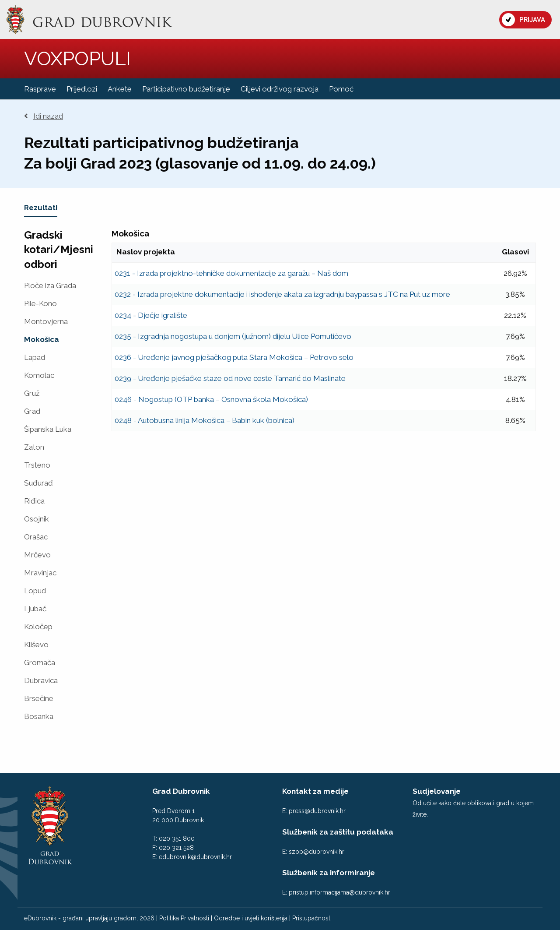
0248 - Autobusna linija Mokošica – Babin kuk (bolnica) (205, 420)
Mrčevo (37, 555)
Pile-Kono (40, 304)
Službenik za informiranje (329, 873)
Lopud (35, 591)
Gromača (40, 663)
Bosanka (39, 717)
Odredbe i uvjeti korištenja (251, 918)
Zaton (34, 447)
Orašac (36, 537)
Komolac (39, 375)
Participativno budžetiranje (186, 89)
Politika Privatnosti (184, 918)
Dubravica (41, 681)
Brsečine (39, 699)
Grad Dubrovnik (181, 791)
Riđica (34, 501)
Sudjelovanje (437, 791)
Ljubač (35, 609)
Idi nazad (44, 116)
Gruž (32, 393)
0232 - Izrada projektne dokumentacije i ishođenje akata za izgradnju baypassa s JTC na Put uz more (282, 294)
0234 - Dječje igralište (151, 315)
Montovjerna (46, 322)
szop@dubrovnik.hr (317, 852)
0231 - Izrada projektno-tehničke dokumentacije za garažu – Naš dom (231, 273)
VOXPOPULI (77, 58)
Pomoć (341, 89)
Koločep (38, 627)
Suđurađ (38, 483)
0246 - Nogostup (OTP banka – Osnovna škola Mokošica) (211, 399)
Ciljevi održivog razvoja (280, 89)
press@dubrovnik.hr (317, 811)
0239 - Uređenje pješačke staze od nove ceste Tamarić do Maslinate (230, 378)
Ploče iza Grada (50, 286)
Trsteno (37, 465)
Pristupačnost (311, 918)
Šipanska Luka (48, 429)
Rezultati (41, 208)
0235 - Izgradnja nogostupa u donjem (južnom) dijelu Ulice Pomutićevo (233, 336)
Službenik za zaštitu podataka (338, 832)
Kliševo (36, 645)
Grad (32, 411)
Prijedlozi (82, 89)
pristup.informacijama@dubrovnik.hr (339, 892)
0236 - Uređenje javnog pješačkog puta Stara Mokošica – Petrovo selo (234, 357)
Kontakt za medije (315, 791)
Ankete (120, 89)
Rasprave (40, 89)
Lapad (35, 358)
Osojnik (37, 519)
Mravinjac (40, 573)
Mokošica (42, 340)
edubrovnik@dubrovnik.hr (195, 857)
